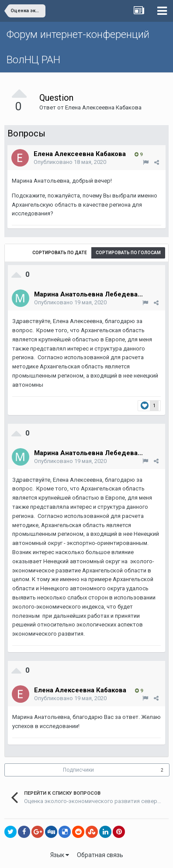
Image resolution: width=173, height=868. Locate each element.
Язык (60, 855)
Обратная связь (100, 855)
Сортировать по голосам (128, 253)
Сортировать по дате (60, 253)
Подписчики (78, 770)
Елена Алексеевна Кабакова (103, 107)
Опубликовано (70, 162)
